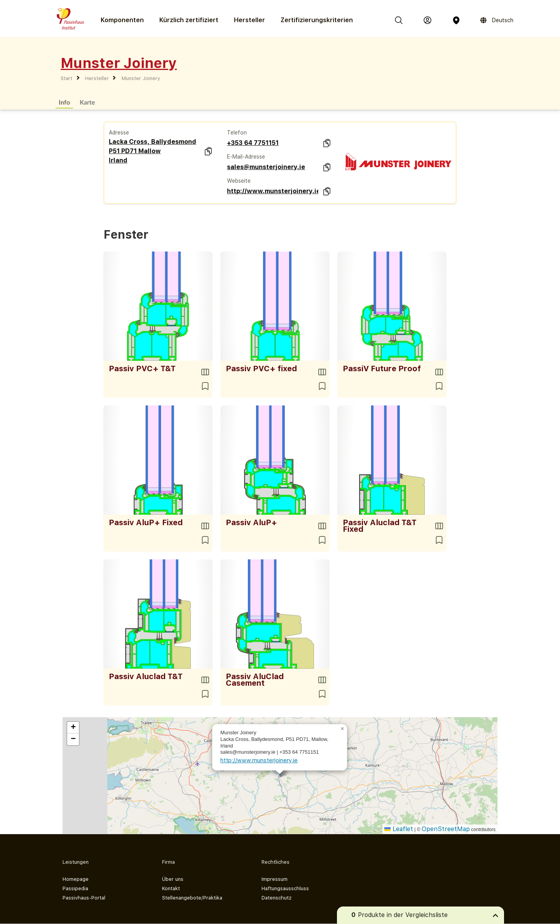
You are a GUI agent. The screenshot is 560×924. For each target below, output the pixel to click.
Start (66, 78)
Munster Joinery (141, 78)
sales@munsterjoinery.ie (266, 167)
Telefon (237, 133)
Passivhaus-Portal (84, 898)
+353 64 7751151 (253, 143)
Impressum (275, 879)
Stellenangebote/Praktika (192, 898)
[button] (342, 729)
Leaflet (399, 829)
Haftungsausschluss (285, 888)
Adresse (119, 133)
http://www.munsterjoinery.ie (273, 191)
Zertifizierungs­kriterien (317, 20)
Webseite (239, 181)
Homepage (76, 879)
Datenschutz (277, 898)
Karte (87, 102)
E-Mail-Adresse (246, 157)
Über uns (173, 879)
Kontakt (171, 888)
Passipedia (75, 888)
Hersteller (249, 20)
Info (64, 102)
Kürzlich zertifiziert (189, 20)
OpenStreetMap (446, 829)
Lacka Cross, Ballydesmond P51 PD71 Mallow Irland (153, 151)
